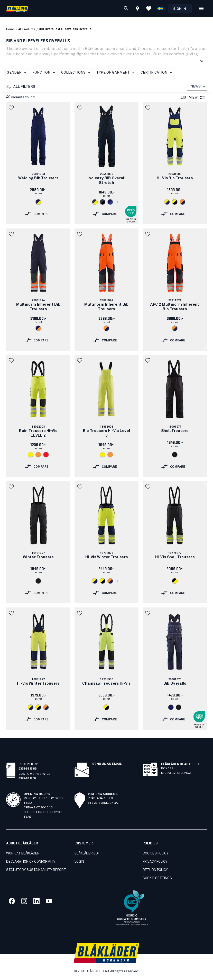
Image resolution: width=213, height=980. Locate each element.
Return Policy (155, 870)
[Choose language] (160, 8)
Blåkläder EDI (87, 854)
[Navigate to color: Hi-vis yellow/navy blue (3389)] (167, 202)
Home (10, 29)
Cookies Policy (155, 854)
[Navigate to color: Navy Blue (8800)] (171, 707)
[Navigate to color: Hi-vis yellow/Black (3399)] (175, 202)
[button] (12, 108)
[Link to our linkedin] (36, 901)
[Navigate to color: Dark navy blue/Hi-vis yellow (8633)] (95, 202)
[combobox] (197, 87)
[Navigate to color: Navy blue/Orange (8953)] (38, 328)
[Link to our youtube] (49, 901)
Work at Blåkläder (23, 854)
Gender (17, 73)
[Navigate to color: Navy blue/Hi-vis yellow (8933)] (38, 202)
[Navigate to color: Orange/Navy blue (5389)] (182, 202)
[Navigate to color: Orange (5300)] (38, 455)
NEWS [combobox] (196, 86)
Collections (77, 73)
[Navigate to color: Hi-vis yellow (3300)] (31, 455)
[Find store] (137, 9)
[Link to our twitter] (24, 901)
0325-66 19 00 (28, 768)
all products (27, 29)
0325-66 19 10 (27, 778)
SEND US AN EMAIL (107, 764)
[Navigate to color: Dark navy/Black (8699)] (103, 202)
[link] (38, 163)
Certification (157, 73)
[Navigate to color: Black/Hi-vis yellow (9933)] (175, 581)
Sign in (180, 9)
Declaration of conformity (31, 862)
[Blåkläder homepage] (17, 9)
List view (193, 98)
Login (79, 862)
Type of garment (116, 73)
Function (45, 73)
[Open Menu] (201, 8)
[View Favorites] (149, 8)
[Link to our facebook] (12, 901)
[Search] (126, 8)
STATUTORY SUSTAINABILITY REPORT (36, 870)
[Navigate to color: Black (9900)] (175, 455)
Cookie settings (157, 878)
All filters (21, 87)
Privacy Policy (155, 862)
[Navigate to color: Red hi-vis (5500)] (46, 455)
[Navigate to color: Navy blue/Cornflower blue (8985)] (110, 202)
